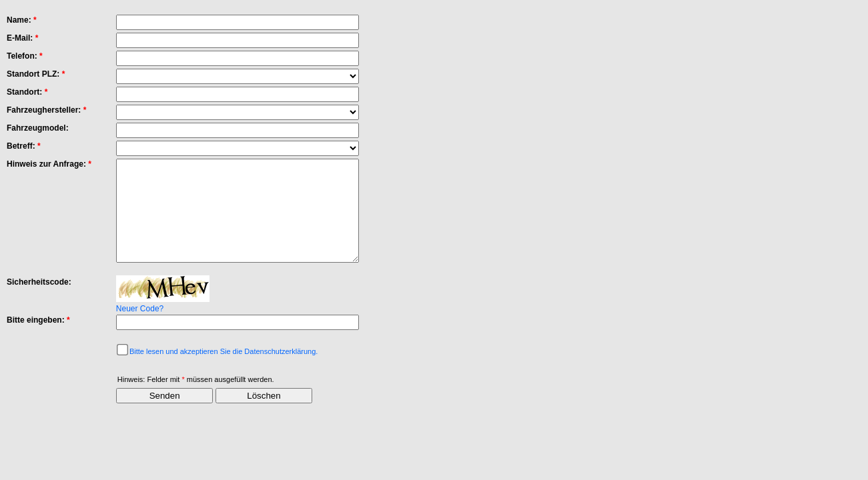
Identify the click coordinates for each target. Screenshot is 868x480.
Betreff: (24, 146)
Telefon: (25, 56)
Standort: (27, 92)
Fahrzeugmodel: (38, 128)
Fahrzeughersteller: (46, 110)
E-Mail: (22, 38)
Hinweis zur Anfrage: (49, 164)
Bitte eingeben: (38, 340)
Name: (22, 20)
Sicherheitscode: (39, 302)
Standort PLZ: (36, 74)
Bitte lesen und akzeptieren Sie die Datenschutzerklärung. (224, 371)
